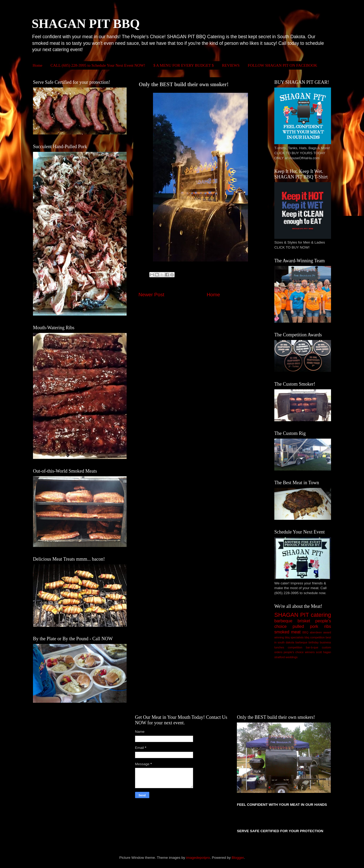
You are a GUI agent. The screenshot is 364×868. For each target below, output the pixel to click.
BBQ (305, 632)
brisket (304, 621)
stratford (280, 657)
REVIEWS (231, 65)
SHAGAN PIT (292, 615)
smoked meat (288, 632)
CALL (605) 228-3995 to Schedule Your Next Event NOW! (98, 65)
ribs (328, 626)
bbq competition (315, 637)
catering (321, 615)
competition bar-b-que (303, 647)
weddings (292, 657)
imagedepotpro (198, 858)
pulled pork (305, 626)
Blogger (238, 858)
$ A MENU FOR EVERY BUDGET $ (183, 65)
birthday (314, 642)
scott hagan (324, 652)
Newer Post (151, 295)
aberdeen (316, 632)
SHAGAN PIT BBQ (86, 24)
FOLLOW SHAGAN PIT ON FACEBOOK (282, 65)
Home (38, 65)
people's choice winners (299, 652)
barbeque (283, 621)
